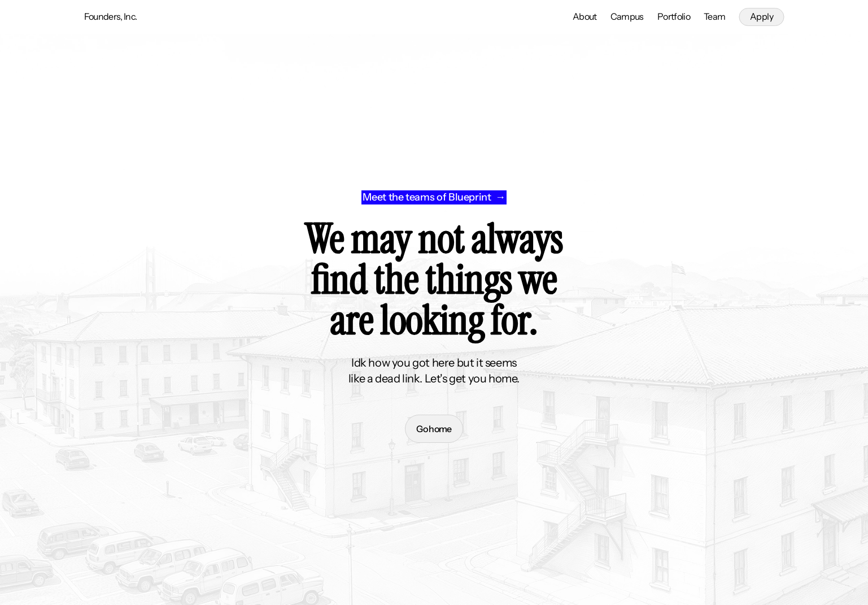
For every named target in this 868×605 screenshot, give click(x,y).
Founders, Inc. (111, 16)
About (585, 16)
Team (714, 16)
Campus (627, 16)
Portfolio (674, 16)
